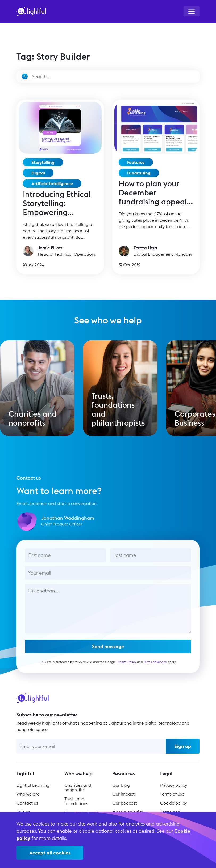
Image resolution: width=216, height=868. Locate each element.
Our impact (123, 794)
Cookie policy (174, 803)
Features (136, 162)
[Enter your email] (91, 746)
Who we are (28, 794)
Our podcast (125, 803)
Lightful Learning (33, 785)
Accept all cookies (50, 853)
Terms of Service (155, 668)
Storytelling (43, 162)
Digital (38, 173)
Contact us (27, 803)
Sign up (183, 746)
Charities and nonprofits (78, 788)
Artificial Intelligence (52, 183)
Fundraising (139, 173)
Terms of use (172, 794)
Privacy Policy (126, 668)
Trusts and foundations (76, 801)
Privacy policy (174, 785)
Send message (108, 653)
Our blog (121, 785)
